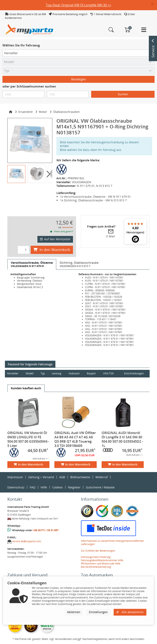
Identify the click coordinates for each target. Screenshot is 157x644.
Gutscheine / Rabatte (100, 487)
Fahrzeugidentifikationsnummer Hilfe (102, 560)
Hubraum (75, 373)
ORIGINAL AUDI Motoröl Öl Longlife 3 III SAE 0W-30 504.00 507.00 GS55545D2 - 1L (122, 439)
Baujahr (93, 373)
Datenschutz (16, 487)
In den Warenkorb (52, 250)
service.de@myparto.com (27, 541)
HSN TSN (110, 373)
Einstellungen (98, 612)
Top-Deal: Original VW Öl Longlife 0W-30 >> (78, 5)
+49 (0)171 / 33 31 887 (46, 530)
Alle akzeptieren (130, 612)
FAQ (33, 487)
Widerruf (102, 477)
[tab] (32, 264)
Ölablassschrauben (66, 112)
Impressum (15, 477)
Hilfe (44, 487)
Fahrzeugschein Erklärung (96, 557)
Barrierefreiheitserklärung (96, 567)
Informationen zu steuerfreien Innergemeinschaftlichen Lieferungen (112, 542)
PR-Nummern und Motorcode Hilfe (101, 564)
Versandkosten (67, 227)
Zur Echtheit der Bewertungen (98, 551)
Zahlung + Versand (41, 477)
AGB (62, 477)
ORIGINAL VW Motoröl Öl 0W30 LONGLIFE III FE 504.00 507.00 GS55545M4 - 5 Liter (28, 439)
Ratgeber (74, 487)
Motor (43, 112)
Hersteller (13, 373)
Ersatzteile (26, 112)
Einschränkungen (133, 373)
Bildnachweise (80, 477)
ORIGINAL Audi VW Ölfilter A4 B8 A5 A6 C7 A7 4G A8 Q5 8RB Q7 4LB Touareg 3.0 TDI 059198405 (75, 439)
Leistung (57, 373)
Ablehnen (74, 612)
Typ (43, 373)
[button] (154, 4)
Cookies (58, 487)
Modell (30, 373)
